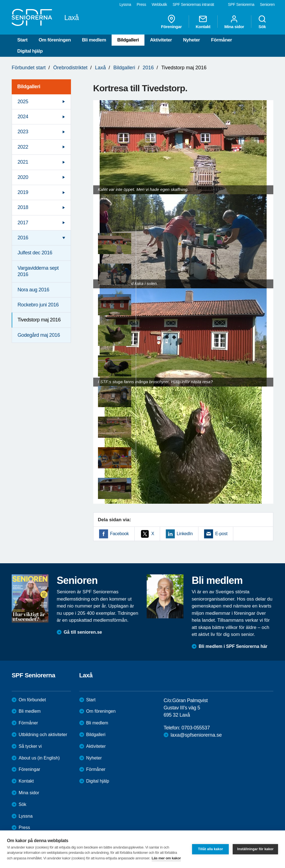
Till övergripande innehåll (0, 0)
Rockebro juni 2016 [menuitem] (38, 305)
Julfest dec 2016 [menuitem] (35, 253)
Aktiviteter (161, 40)
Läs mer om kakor (166, 858)
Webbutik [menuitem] (159, 4)
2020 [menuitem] (23, 177)
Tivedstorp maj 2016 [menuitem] (39, 320)
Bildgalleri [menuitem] (29, 87)
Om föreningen (55, 40)
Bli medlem (94, 40)
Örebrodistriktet (70, 68)
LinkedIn (185, 534)
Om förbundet (32, 700)
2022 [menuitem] (23, 147)
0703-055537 (196, 728)
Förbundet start (29, 68)
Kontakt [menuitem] (203, 22)
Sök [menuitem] (262, 22)
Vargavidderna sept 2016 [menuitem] (38, 271)
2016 (148, 68)
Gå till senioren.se (83, 632)
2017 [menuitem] (23, 223)
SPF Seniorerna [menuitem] (241, 4)
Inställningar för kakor (255, 849)
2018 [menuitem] (23, 207)
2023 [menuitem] (23, 132)
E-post (221, 534)
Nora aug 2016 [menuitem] (33, 290)
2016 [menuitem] (23, 238)
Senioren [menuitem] (267, 4)
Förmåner (221, 40)
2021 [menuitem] (23, 162)
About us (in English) (39, 758)
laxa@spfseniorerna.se (196, 735)
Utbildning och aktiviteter (43, 735)
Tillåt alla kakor (210, 849)
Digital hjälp (30, 51)
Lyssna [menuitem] (125, 4)
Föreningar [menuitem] (171, 22)
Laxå (100, 68)
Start (22, 40)
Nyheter (192, 40)
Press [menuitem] (141, 4)
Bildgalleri (128, 40)
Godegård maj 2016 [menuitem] (39, 335)
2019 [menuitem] (23, 192)
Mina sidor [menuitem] (234, 22)
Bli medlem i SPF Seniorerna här (233, 646)
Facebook (120, 534)
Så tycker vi (30, 746)
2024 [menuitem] (23, 117)
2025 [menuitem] (23, 102)
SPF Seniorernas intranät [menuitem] (193, 4)
